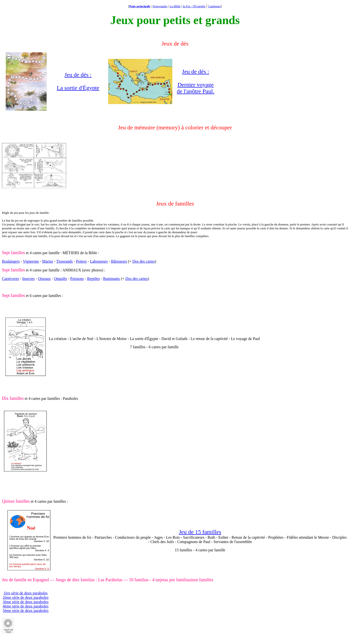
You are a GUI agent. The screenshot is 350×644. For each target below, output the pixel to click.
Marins (48, 261)
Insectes (29, 279)
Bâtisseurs (119, 261)
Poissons (77, 279)
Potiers (81, 261)
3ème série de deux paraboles (26, 602)
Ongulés (60, 279)
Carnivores (10, 279)
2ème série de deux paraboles (26, 597)
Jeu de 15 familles (200, 532)
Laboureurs (99, 261)
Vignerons (31, 261)
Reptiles (93, 279)
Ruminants (111, 279)
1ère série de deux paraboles (26, 593)
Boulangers (11, 261)
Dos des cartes (144, 261)
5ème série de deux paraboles (26, 611)
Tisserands (64, 261)
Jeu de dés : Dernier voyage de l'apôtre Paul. (195, 81)
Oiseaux (44, 279)
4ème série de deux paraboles (26, 606)
